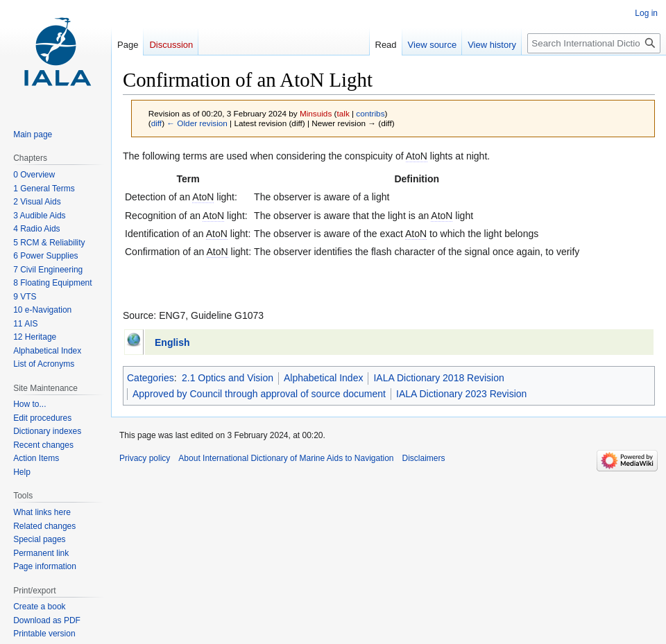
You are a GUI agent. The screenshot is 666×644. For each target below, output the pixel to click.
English (172, 342)
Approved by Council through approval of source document (259, 394)
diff (156, 123)
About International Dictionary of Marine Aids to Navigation (286, 458)
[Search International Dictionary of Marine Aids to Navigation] (594, 43)
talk (343, 113)
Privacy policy (145, 458)
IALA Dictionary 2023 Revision (461, 394)
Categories (151, 378)
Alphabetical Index (323, 378)
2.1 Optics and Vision (228, 378)
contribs (370, 113)
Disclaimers (424, 458)
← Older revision (197, 123)
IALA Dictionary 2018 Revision (438, 378)
